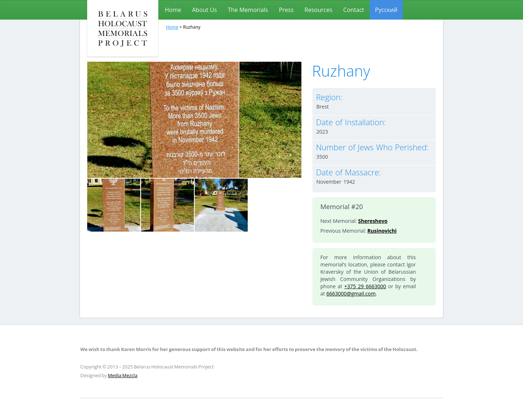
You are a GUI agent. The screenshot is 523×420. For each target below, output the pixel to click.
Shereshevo (373, 221)
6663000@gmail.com (351, 293)
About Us (205, 10)
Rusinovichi (382, 231)
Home (173, 10)
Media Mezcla (123, 375)
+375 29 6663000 (365, 286)
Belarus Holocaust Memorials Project (123, 28)
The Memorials (248, 10)
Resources (318, 10)
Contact (354, 10)
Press (286, 10)
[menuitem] (386, 10)
